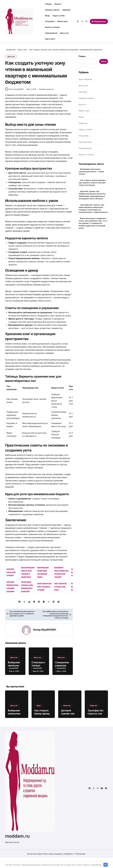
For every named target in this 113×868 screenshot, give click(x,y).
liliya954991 (48, 640)
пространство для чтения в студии (45, 597)
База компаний (85, 79)
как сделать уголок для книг (62, 597)
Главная (48, 4)
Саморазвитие (51, 33)
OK (106, 865)
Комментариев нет (47, 99)
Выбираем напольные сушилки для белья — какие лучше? (91, 172)
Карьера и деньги (52, 10)
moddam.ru (17, 846)
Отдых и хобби (58, 16)
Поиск (82, 56)
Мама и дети (63, 21)
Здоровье (66, 10)
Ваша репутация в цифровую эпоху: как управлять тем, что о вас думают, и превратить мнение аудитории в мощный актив (93, 223)
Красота (58, 4)
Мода (47, 16)
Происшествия (85, 142)
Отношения (50, 21)
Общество (83, 123)
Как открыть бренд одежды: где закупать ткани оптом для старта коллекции (92, 183)
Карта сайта (50, 39)
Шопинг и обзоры (52, 27)
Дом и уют (64, 33)
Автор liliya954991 (14, 99)
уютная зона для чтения (11, 582)
